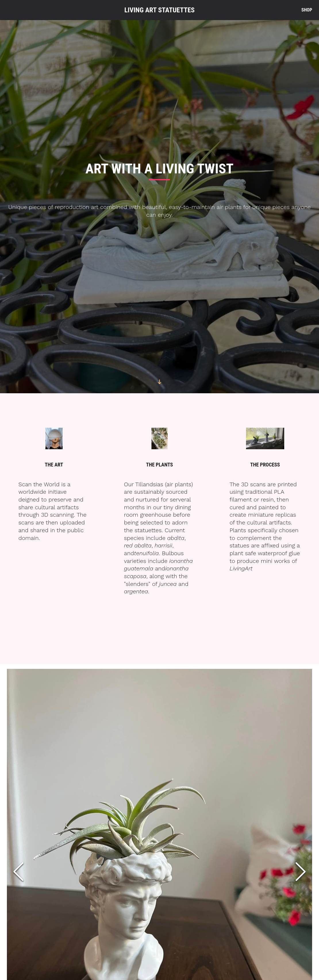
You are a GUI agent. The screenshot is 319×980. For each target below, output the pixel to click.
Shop (307, 10)
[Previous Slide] (18, 872)
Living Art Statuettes (160, 10)
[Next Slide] (301, 872)
